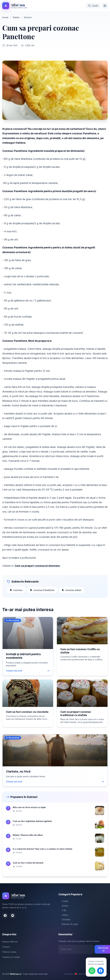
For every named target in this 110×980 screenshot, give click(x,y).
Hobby (63, 915)
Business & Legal (68, 924)
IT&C (62, 910)
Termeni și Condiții (11, 957)
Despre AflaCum (10, 942)
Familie (63, 901)
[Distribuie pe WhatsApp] (92, 971)
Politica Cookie (9, 952)
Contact (6, 947)
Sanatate (64, 919)
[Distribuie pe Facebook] (101, 971)
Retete (63, 906)
